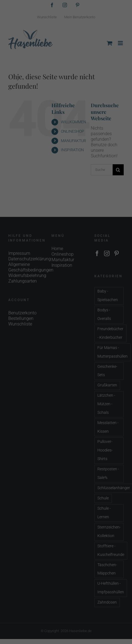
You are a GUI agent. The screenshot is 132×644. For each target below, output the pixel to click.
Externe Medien (107, 98)
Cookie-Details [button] (50, 161)
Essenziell (16, 98)
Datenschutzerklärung (23, 80)
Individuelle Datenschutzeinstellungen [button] (66, 149)
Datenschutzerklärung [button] (78, 161)
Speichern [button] (66, 133)
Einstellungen (16, 85)
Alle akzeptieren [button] (66, 117)
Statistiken (59, 98)
